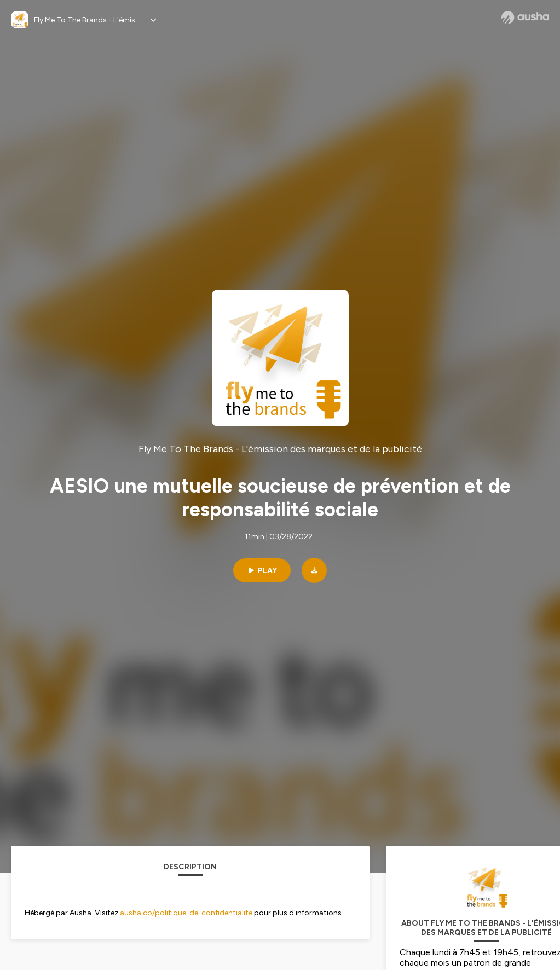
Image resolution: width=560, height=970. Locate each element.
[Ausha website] (525, 18)
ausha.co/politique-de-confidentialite (186, 913)
